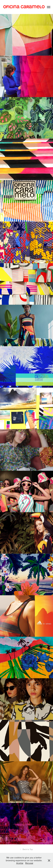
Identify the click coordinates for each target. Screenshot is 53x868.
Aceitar (20, 863)
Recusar (29, 863)
